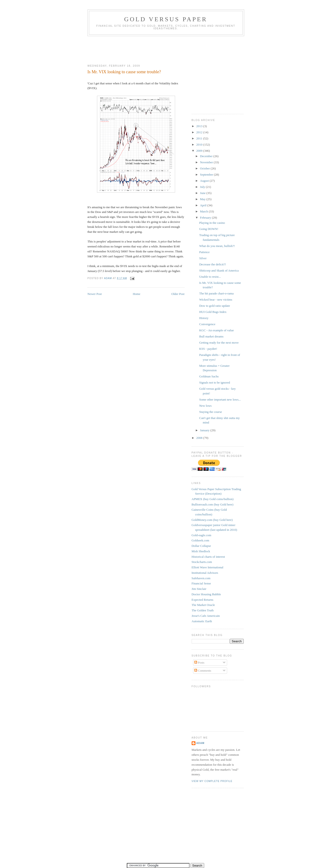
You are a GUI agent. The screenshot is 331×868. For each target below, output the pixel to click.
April (204, 205)
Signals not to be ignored (215, 382)
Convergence (207, 324)
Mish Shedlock (201, 551)
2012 (200, 132)
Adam (200, 743)
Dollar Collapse (201, 546)
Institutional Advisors (205, 573)
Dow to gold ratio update (215, 306)
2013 (200, 126)
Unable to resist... (210, 277)
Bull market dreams (211, 336)
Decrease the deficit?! (213, 264)
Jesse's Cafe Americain (206, 616)
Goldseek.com (201, 540)
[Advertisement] (174, 49)
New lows (205, 406)
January (205, 430)
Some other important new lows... (220, 399)
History (204, 318)
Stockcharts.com (202, 562)
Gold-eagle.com (201, 535)
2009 (200, 151)
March (204, 211)
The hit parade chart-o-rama (216, 293)
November (207, 162)
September (207, 175)
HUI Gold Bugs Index (213, 312)
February (206, 218)
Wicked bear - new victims (216, 300)
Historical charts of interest (208, 557)
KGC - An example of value (216, 330)
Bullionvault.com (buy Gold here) (213, 504)
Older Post (178, 294)
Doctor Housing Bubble (206, 594)
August (205, 181)
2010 (200, 145)
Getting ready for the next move (219, 343)
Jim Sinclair (199, 589)
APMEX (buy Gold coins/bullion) (213, 499)
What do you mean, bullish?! (217, 246)
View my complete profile (212, 781)
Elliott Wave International (207, 567)
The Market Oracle (203, 605)
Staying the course (211, 412)
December (207, 156)
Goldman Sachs (209, 376)
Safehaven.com (201, 578)
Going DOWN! (209, 229)
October (205, 168)
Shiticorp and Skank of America (219, 270)
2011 (200, 138)
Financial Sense (201, 583)
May (203, 199)
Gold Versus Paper (166, 19)
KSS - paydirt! (208, 349)
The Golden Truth (203, 610)
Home (137, 294)
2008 (200, 438)
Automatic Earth (202, 621)
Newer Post (95, 294)
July (203, 187)
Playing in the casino (212, 223)
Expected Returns (203, 600)
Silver (203, 258)
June (203, 193)
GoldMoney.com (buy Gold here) (212, 520)
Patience (204, 252)
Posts (199, 663)
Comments (203, 671)
